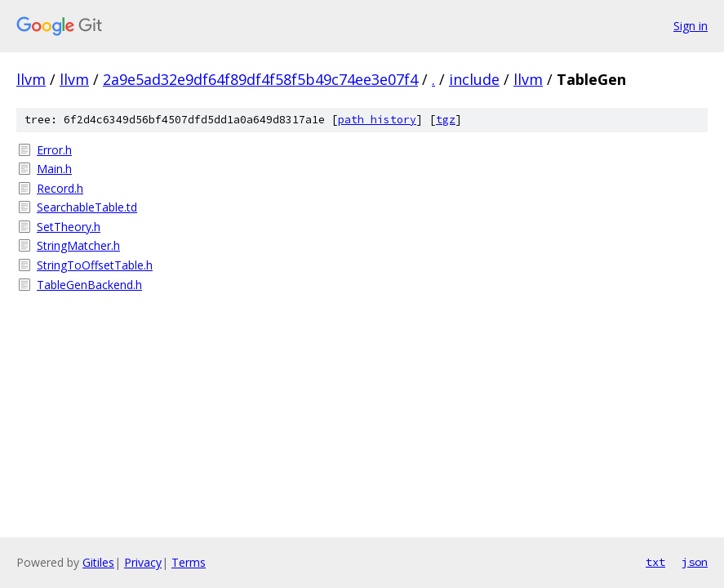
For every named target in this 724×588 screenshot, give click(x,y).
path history (377, 120)
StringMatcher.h (78, 245)
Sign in (691, 26)
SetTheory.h (69, 227)
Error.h (54, 150)
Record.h (60, 188)
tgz (446, 120)
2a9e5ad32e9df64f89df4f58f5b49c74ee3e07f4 (260, 79)
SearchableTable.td (87, 207)
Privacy (143, 562)
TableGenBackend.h (89, 285)
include (474, 79)
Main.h (54, 169)
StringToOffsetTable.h (95, 265)
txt (655, 562)
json (695, 562)
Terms (189, 562)
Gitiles (98, 562)
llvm (31, 79)
